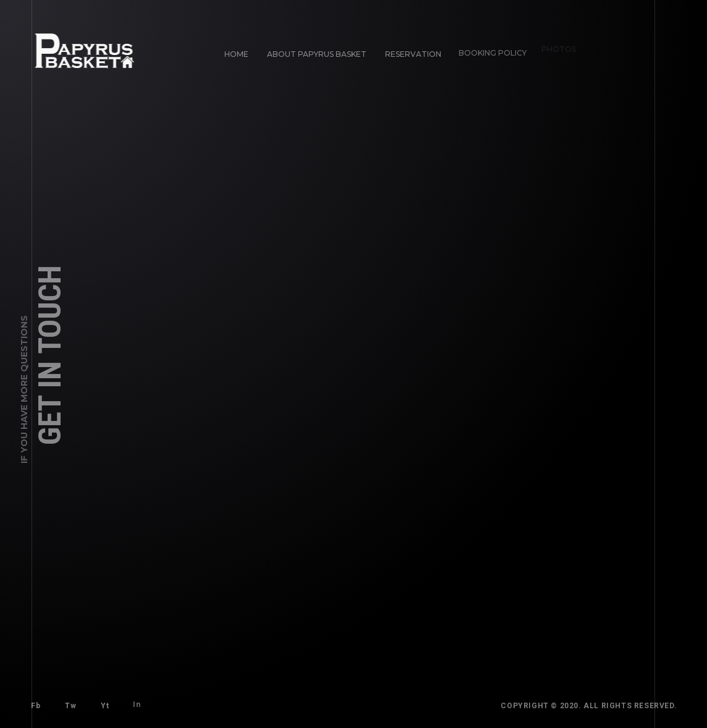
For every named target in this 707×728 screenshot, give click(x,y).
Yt (103, 703)
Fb (36, 706)
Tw (70, 706)
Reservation (411, 52)
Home (236, 54)
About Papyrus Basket (317, 54)
